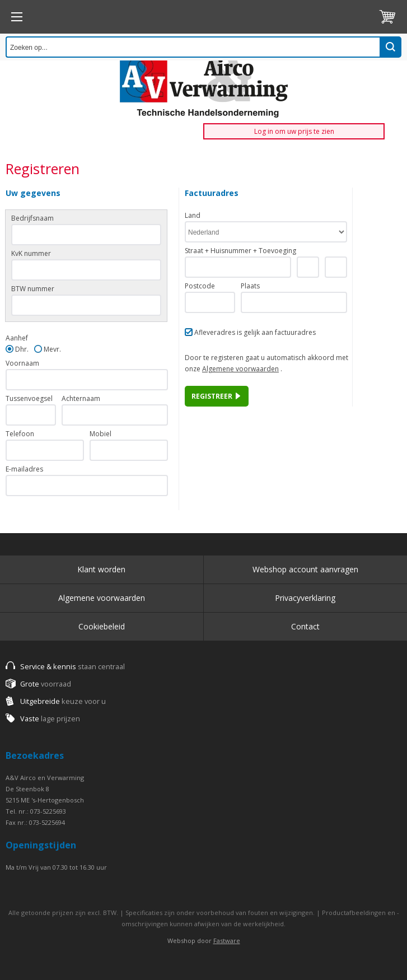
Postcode (200, 286)
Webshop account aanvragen (305, 569)
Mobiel (100, 434)
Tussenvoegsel (29, 398)
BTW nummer (33, 289)
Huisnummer (231, 251)
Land (193, 215)
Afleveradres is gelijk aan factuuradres (255, 332)
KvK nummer (31, 253)
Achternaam (81, 398)
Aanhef (17, 338)
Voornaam (22, 363)
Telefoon (20, 434)
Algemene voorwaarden (240, 369)
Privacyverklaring (305, 598)
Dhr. (22, 349)
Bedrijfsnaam (32, 218)
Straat (194, 251)
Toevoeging (277, 251)
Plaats (250, 286)
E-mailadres (24, 469)
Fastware (227, 941)
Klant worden (101, 569)
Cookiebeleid (102, 626)
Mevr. (52, 349)
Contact (305, 626)
